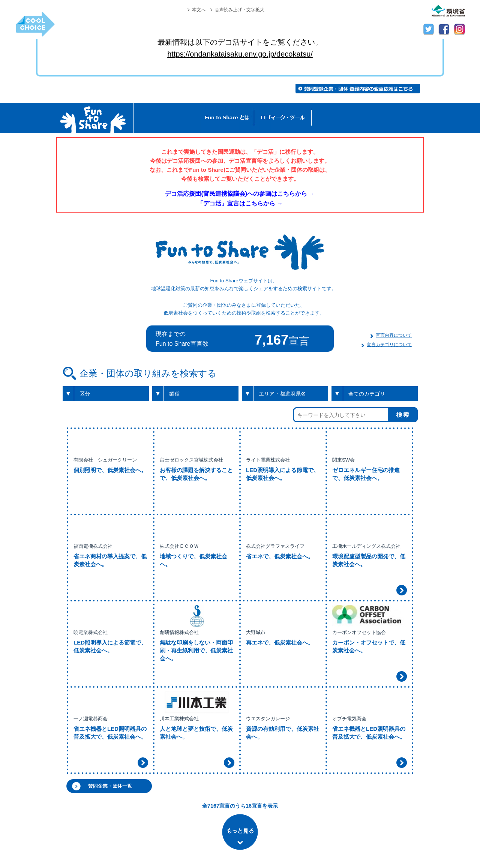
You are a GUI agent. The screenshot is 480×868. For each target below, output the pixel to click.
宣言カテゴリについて (389, 345)
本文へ (199, 10)
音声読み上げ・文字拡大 (240, 10)
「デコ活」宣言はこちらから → (240, 203)
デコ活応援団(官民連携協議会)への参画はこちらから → (240, 194)
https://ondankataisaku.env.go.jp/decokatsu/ (240, 54)
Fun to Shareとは (227, 118)
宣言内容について (394, 335)
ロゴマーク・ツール (283, 118)
